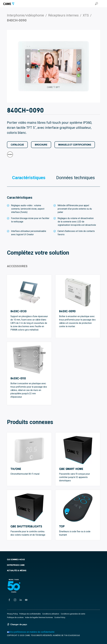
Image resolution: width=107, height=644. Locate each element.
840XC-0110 (18, 378)
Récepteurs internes (63, 15)
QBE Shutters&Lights (26, 526)
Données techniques (76, 178)
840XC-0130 (19, 311)
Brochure (41, 145)
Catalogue (17, 145)
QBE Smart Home (71, 469)
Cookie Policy (60, 617)
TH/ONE (16, 469)
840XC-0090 (67, 311)
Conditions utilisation (51, 614)
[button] (53, 560)
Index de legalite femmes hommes (39, 617)
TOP (62, 526)
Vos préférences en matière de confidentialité (31, 632)
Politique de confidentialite (30, 614)
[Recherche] (96, 4)
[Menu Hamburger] (103, 4)
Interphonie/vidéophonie (25, 15)
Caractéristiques (29, 178)
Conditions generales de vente (73, 614)
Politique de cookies (15, 617)
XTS (86, 15)
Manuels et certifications (75, 145)
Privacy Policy (12, 614)
